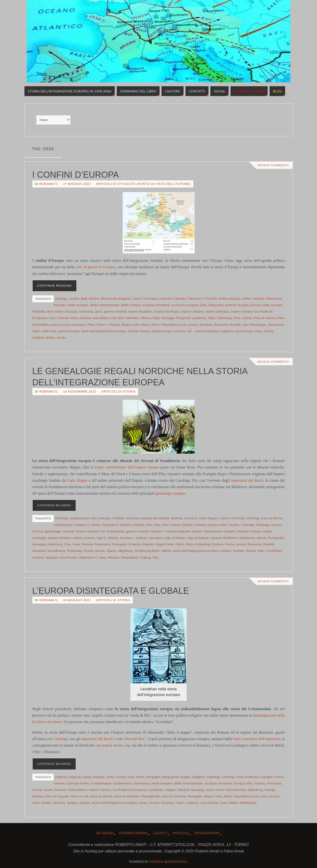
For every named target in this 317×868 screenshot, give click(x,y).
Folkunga (263, 525)
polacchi (167, 796)
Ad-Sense (105, 833)
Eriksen (187, 525)
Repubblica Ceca (173, 325)
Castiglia (266, 777)
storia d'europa (69, 331)
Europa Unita (260, 305)
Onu (237, 318)
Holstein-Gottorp (249, 531)
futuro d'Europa (66, 311)
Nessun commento (273, 165)
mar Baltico (101, 318)
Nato (156, 318)
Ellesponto (216, 305)
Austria (74, 299)
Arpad (86, 777)
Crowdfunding (133, 833)
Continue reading (55, 286)
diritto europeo (78, 305)
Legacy (160, 833)
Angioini (61, 777)
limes (74, 318)
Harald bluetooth (178, 531)
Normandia (276, 538)
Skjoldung (125, 551)
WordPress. (178, 862)
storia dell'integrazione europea (104, 331)
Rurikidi (235, 325)
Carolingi (253, 518)
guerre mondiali (115, 311)
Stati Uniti (49, 331)
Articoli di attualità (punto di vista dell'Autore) (143, 184)
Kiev (52, 318)
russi (264, 796)
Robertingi (203, 544)
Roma (230, 544)
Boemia (177, 518)
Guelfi (48, 790)
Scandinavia (56, 551)
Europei (277, 305)
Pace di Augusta (57, 796)
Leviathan (156, 790)
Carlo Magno (77, 480)
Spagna (72, 803)
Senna (100, 551)
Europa (243, 305)
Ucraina (180, 331)
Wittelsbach (129, 557)
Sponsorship (207, 833)
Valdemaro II (88, 557)
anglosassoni (80, 518)
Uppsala (51, 557)
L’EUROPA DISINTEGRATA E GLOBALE (111, 591)
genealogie (53, 531)
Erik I (166, 525)
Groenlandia (115, 531)
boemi (140, 777)
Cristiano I (82, 525)
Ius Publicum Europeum (130, 790)
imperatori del (98, 739)
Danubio (60, 305)
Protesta (135, 544)
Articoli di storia (118, 391)
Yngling (145, 557)
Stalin (36, 331)
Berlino (94, 299)
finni (50, 311)
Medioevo (230, 538)
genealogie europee (170, 493)
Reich (146, 325)
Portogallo (119, 544)
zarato (61, 338)
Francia (38, 531)
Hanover (60, 790)
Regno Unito (131, 325)
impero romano (241, 311)
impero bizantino (140, 311)
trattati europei (162, 331)
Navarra (183, 790)
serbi (36, 803)
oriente (247, 318)
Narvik (262, 538)
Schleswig (74, 551)
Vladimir (38, 338)
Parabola (157, 862)
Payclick (181, 833)
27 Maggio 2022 (77, 184)
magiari (170, 790)
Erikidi (176, 525)
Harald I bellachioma (207, 531)
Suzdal (133, 331)
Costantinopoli (101, 783)
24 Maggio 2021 (77, 600)
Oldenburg (224, 318)
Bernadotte (161, 518)
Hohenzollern (77, 790)
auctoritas (133, 518)
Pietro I (102, 325)
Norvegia (168, 318)
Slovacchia (276, 325)
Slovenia (58, 803)
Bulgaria (125, 299)
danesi (96, 525)
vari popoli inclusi (109, 745)
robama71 (49, 184)
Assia (110, 777)
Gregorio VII (96, 531)
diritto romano (131, 305)
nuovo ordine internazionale (226, 790)
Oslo (68, 544)
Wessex (113, 557)
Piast (91, 325)
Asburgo (61, 299)
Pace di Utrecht (101, 796)
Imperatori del (247, 480)
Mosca (146, 318)
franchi (276, 525)
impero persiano (217, 311)
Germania (86, 311)
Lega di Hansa (174, 538)
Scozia (88, 551)
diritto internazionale (105, 305)
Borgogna (153, 777)
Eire (149, 525)
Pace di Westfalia (127, 796)
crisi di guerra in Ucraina (95, 267)
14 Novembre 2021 (80, 391)
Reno (155, 325)
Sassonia (39, 551)
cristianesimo (63, 525)
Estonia (231, 305)
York (155, 557)
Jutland (141, 538)
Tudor (179, 803)
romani (193, 325)
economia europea (185, 305)
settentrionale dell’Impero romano (127, 467)
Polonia (114, 325)
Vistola (268, 331)
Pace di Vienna (265, 318)
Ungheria (227, 331)
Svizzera (167, 803)
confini (246, 299)
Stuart (143, 803)
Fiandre (234, 525)
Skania (111, 551)
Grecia (81, 531)
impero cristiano (192, 311)
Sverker (238, 551)
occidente (199, 318)
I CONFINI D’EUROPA (76, 175)
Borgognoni (171, 777)
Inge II (101, 538)
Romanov (221, 325)
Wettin (50, 338)
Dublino (139, 525)
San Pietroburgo (254, 325)
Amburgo (62, 518)
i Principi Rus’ (134, 739)
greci (99, 311)
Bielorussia (109, 299)
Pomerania (102, 544)
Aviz (131, 777)
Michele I (133, 318)
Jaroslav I (127, 538)
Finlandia (39, 311)
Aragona (74, 777)
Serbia (46, 803)
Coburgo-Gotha (78, 783)
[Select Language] (53, 120)
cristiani (258, 299)
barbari (147, 518)
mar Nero (118, 318)
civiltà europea (229, 299)
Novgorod (183, 318)
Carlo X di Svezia (145, 299)
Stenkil (166, 551)
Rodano (218, 544)
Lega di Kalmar (197, 538)
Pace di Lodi (79, 796)
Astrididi (118, 518)
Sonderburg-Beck (147, 551)
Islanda (113, 538)
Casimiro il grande (173, 299)
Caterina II (195, 299)
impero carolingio (167, 311)
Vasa (258, 331)
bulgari (186, 777)
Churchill (210, 299)
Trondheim (274, 551)
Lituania (86, 318)
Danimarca (273, 299)
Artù (94, 518)
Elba (203, 305)
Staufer (85, 803)
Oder (211, 318)
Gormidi (68, 531)
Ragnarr (148, 544)
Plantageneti (150, 796)
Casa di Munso (272, 518)
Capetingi (213, 777)
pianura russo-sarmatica (68, 325)
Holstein (229, 531)
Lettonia (63, 318)
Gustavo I (157, 531)
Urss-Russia (244, 331)
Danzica (126, 525)
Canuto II (191, 518)
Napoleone (247, 538)
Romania (206, 325)
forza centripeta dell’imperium (257, 739)
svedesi (225, 551)
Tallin (261, 551)
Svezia (145, 331)
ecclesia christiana (156, 305)
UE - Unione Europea (203, 331)
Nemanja (197, 790)
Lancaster (155, 538)
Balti (84, 299)
